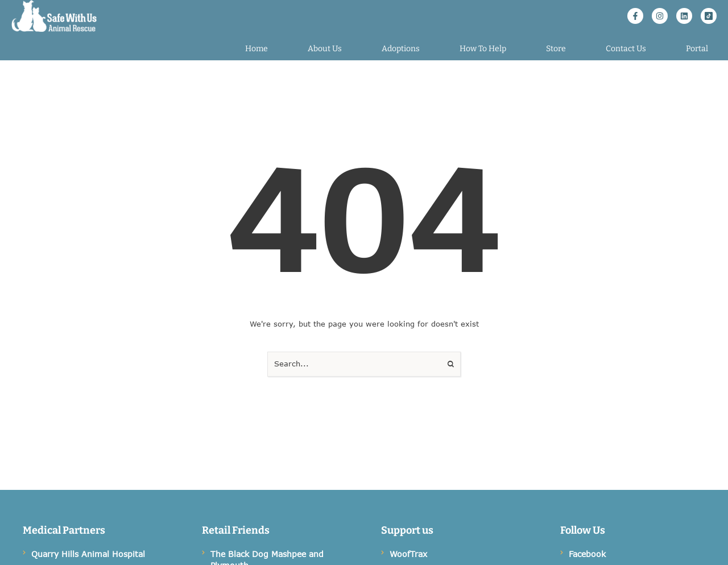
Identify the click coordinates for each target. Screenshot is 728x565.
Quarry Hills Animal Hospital (88, 554)
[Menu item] (257, 49)
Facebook (587, 554)
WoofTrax (408, 554)
